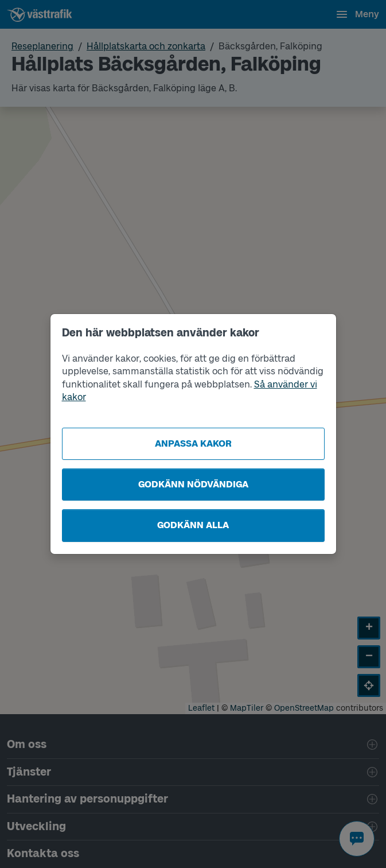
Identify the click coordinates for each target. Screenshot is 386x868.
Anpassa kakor (193, 443)
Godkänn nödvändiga (193, 484)
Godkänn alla (193, 525)
